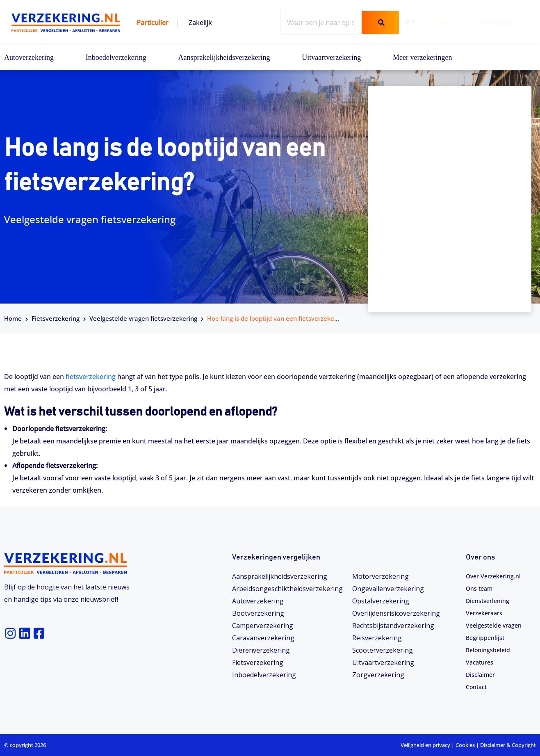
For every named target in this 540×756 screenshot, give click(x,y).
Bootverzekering (258, 613)
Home (13, 318)
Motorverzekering (381, 576)
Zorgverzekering (378, 675)
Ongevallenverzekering (388, 589)
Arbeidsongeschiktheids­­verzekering (287, 589)
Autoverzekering (29, 57)
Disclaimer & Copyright (508, 745)
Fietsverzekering (56, 318)
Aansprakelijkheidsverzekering (224, 57)
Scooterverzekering (383, 650)
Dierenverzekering (261, 650)
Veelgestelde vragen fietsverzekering (143, 318)
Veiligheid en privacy (425, 745)
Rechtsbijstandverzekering (393, 626)
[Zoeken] (380, 23)
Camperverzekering (263, 626)
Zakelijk (200, 23)
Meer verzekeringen (422, 57)
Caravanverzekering (263, 638)
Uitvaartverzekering (331, 57)
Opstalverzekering (381, 601)
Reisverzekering (377, 638)
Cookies (465, 745)
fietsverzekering (91, 377)
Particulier (153, 23)
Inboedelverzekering (116, 57)
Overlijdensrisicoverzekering (396, 613)
